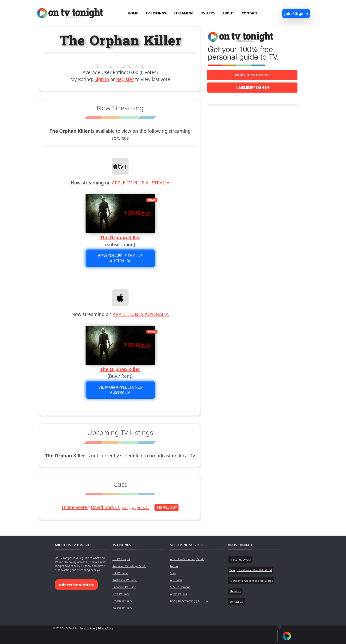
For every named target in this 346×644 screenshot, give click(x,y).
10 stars (149, 66)
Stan (173, 573)
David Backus (105, 507)
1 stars (91, 66)
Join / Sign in (296, 13)
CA (206, 601)
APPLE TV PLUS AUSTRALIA (141, 183)
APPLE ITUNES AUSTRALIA (141, 314)
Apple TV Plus (179, 594)
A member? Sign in (252, 87)
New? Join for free (252, 75)
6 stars (123, 66)
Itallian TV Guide (123, 608)
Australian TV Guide (125, 580)
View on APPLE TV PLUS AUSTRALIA (120, 258)
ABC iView (176, 580)
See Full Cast (167, 508)
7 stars (130, 66)
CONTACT (250, 13)
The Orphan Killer (120, 237)
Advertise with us (76, 585)
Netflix (174, 566)
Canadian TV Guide (124, 587)
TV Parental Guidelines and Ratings (251, 581)
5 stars (117, 66)
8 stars (136, 66)
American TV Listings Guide (129, 566)
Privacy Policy (105, 628)
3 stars (104, 66)
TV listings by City (240, 559)
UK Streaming (187, 601)
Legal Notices (88, 628)
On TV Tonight (121, 559)
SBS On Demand (180, 587)
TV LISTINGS (156, 13)
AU (200, 601)
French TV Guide (123, 601)
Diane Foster (75, 507)
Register (125, 79)
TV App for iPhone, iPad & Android (251, 570)
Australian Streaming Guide (187, 559)
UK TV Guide (120, 573)
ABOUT (228, 13)
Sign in (102, 79)
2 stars (98, 66)
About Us (235, 591)
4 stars (110, 66)
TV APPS (208, 13)
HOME (133, 13)
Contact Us (236, 602)
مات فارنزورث (136, 507)
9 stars (143, 66)
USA (173, 601)
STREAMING (184, 13)
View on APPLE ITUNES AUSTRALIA (120, 390)
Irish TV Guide (121, 594)
